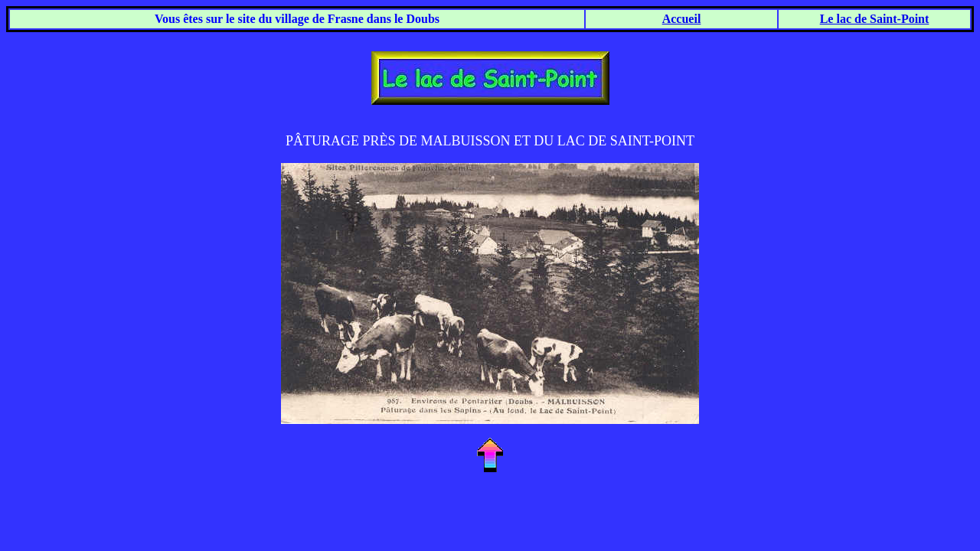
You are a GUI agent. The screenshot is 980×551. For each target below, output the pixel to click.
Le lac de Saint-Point (875, 19)
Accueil (682, 19)
